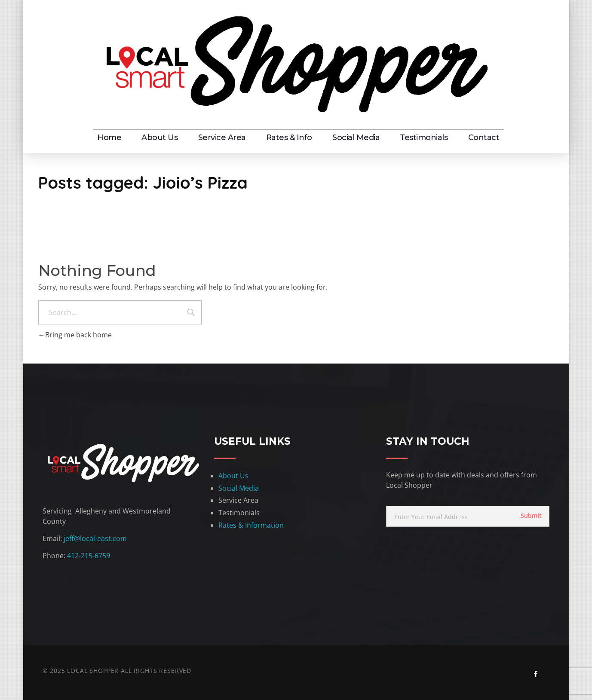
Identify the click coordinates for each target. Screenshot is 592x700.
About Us (233, 476)
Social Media (239, 488)
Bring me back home (75, 335)
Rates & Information (251, 525)
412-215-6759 (89, 556)
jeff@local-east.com (95, 538)
